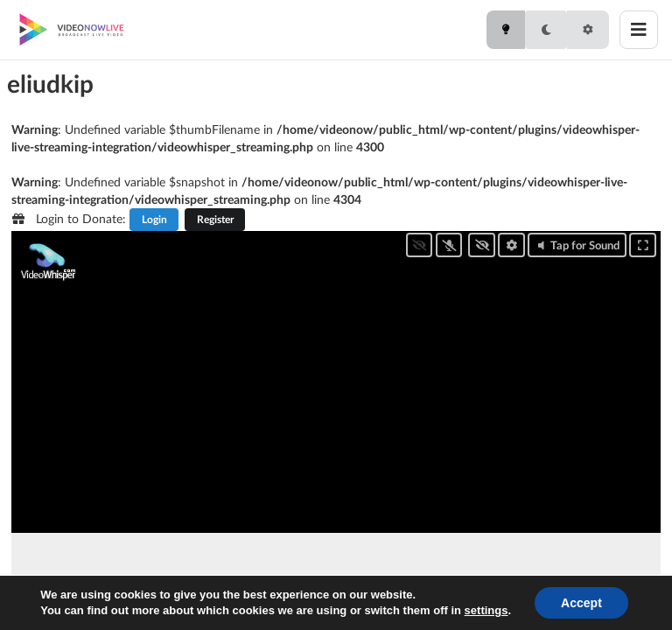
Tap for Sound (577, 245)
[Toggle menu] (639, 30)
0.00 (105, 597)
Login (154, 219)
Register (215, 219)
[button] (84, 598)
